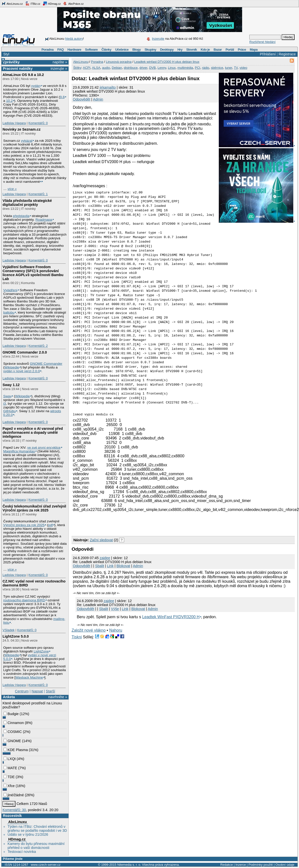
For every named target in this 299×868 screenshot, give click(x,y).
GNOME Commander (46, 364)
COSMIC (13, 732)
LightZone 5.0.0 (16, 636)
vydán (36, 86)
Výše (115, 609)
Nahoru (116, 630)
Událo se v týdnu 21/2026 (28, 834)
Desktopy (167, 50)
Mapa (254, 50)
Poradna (48, 50)
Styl (6, 54)
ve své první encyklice (44, 448)
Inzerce (241, 865)
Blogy (137, 50)
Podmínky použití (261, 865)
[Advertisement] (130, 526)
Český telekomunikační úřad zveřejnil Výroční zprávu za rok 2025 (34, 508)
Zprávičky (11, 62)
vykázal (27, 141)
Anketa (9, 697)
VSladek (8, 630)
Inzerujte (158, 39)
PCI (198, 68)
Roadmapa (44, 220)
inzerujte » (59, 69)
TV (236, 68)
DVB (152, 68)
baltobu (9, 312)
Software (91, 50)
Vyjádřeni (10, 290)
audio (106, 68)
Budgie (11, 714)
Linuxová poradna (119, 62)
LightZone (41, 651)
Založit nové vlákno (89, 630)
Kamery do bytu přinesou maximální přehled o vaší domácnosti (36, 846)
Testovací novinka (22, 852)
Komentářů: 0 (38, 123)
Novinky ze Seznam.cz (21, 129)
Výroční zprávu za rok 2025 (24, 525)
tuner (229, 68)
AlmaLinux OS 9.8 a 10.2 (23, 75)
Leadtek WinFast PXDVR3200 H (171, 617)
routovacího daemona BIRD (24, 600)
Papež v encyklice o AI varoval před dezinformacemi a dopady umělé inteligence (33, 433)
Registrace (287, 54)
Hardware (74, 50)
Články (107, 50)
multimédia (185, 68)
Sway (7, 396)
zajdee (105, 558)
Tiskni (77, 637)
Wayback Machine (29, 677)
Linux (172, 68)
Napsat (37, 691)
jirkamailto (108, 87)
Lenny (162, 68)
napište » (60, 62)
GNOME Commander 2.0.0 (25, 352)
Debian (117, 68)
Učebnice (122, 50)
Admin (98, 99)
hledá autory (74, 39)
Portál (230, 50)
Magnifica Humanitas (19, 451)
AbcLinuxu (17, 822)
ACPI (87, 68)
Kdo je (205, 50)
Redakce (227, 865)
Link (110, 566)
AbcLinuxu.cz (12, 3)
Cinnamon (14, 723)
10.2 (9, 101)
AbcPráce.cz (73, 3)
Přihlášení (268, 54)
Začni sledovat (101, 540)
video (243, 68)
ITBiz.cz (33, 3)
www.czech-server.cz (46, 865)
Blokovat (123, 566)
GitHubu (9, 411)
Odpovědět (81, 99)
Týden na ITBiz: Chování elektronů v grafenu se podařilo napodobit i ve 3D (37, 829)
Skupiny (150, 50)
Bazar (218, 50)
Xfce (9, 786)
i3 (5, 404)
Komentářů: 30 (14, 810)
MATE (10, 768)
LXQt (10, 759)
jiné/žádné (14, 795)
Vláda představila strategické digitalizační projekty (27, 203)
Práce (242, 50)
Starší (50, 691)
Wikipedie (12, 367)
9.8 (62, 97)
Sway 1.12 (11, 385)
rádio (206, 68)
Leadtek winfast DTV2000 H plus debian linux (167, 62)
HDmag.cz (52, 3)
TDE (9, 777)
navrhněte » (58, 697)
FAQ (60, 50)
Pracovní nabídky (18, 69)
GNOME (12, 741)
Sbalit (100, 566)
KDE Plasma (16, 750)
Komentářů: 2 (38, 346)
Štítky (77, 68)
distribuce (131, 68)
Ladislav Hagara (14, 123)
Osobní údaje (285, 865)
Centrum (22, 691)
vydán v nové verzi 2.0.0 (21, 371)
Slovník (192, 50)
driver (143, 68)
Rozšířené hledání (262, 42)
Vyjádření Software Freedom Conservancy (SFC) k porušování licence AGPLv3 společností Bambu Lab (33, 273)
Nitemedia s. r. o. (129, 865)
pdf (51, 525)
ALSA (96, 68)
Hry (180, 50)
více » (12, 189)
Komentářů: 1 (38, 194)
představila (21, 216)
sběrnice (217, 68)
